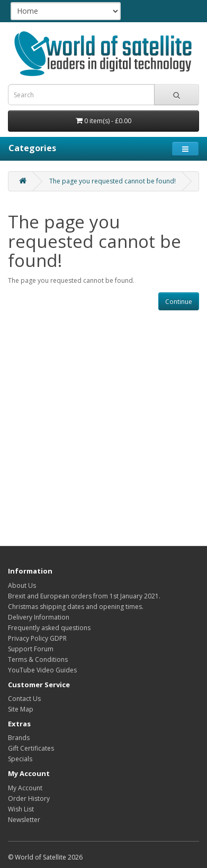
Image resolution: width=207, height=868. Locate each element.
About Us (22, 585)
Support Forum (31, 649)
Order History (29, 798)
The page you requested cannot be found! (112, 181)
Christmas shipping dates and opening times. (76, 607)
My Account (25, 788)
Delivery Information (39, 617)
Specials (20, 759)
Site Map (21, 709)
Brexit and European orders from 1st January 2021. (84, 596)
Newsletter (24, 820)
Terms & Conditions (38, 659)
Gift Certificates (31, 748)
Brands (19, 738)
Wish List (21, 809)
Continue (179, 302)
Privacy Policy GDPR (37, 638)
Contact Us (24, 699)
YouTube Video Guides (42, 670)
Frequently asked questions (49, 628)
